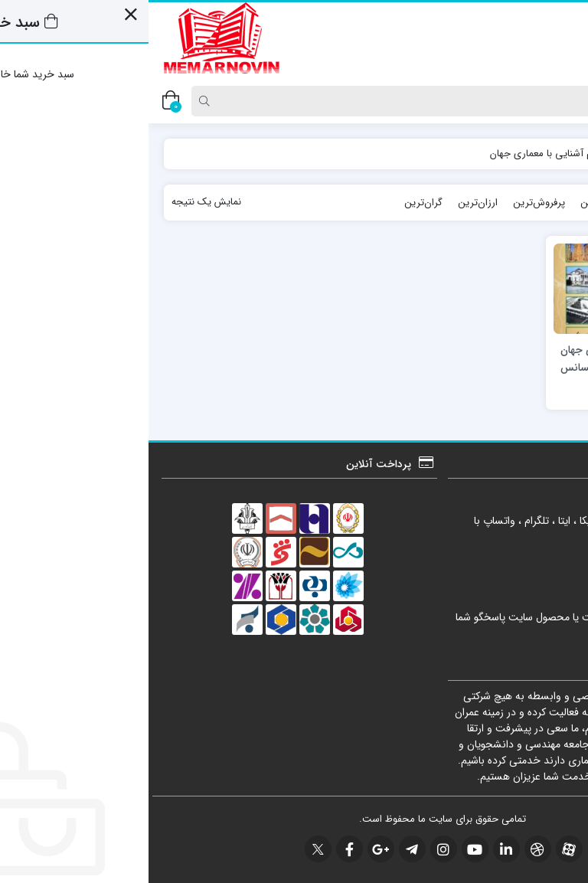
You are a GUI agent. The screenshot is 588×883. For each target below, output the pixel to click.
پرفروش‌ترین (390, 203)
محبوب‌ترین (456, 203)
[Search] (299, 101)
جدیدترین (517, 203)
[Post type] (552, 101)
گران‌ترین (275, 203)
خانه (557, 154)
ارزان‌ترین (329, 203)
